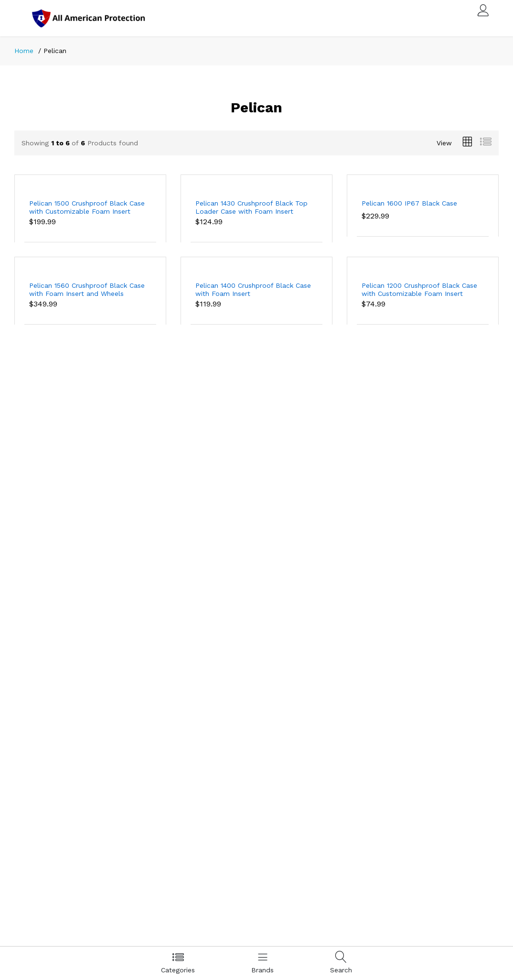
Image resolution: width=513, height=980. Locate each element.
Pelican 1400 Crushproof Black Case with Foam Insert (253, 289)
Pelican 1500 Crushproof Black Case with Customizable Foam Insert (87, 207)
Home (24, 51)
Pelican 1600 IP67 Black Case (409, 203)
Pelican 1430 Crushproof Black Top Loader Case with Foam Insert (251, 207)
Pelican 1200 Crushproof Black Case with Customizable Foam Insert (419, 289)
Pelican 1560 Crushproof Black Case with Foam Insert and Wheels (87, 289)
